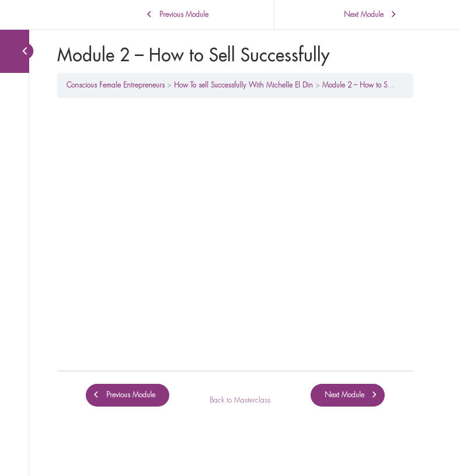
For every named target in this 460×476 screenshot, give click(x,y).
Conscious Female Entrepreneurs (116, 85)
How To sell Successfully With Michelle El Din (243, 85)
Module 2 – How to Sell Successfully (377, 85)
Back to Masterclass (240, 400)
